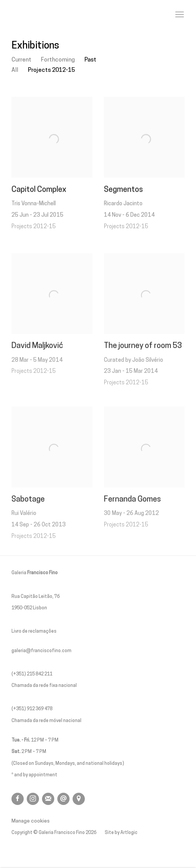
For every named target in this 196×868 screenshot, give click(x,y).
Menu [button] (179, 15)
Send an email (63, 799)
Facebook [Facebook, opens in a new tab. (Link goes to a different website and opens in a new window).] (18, 799)
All (15, 70)
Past (90, 60)
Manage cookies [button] (31, 821)
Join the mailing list (48, 799)
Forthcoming (58, 60)
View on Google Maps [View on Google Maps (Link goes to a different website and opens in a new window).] (79, 799)
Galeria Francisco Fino (53, 15)
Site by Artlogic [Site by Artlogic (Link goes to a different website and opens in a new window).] (121, 833)
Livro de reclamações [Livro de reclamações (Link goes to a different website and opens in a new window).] (34, 632)
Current (21, 60)
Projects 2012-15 (51, 70)
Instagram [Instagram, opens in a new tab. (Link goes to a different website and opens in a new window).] (33, 799)
